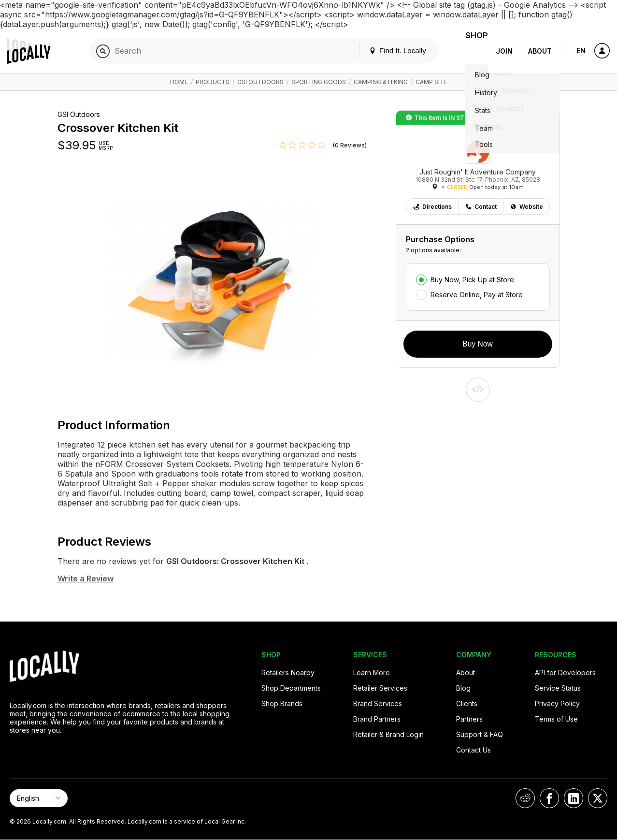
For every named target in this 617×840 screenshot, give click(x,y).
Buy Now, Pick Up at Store (472, 280)
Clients (467, 703)
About (540, 51)
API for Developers (565, 673)
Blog (463, 688)
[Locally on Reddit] (525, 798)
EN (581, 51)
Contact (481, 207)
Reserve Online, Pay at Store (477, 295)
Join (504, 51)
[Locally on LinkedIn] (574, 798)
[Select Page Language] (39, 798)
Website (526, 207)
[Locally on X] (598, 798)
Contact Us (474, 750)
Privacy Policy (557, 703)
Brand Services (378, 703)
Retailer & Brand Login (388, 734)
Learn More (372, 673)
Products (213, 82)
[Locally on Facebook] (549, 798)
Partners (469, 719)
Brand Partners (377, 719)
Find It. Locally (386, 51)
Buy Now (477, 344)
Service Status (558, 688)
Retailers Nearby (288, 673)
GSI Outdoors (260, 82)
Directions (432, 207)
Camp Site (431, 82)
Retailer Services (380, 688)
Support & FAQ (480, 734)
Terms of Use (556, 719)
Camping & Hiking (381, 82)
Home (179, 82)
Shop (471, 51)
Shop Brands (282, 703)
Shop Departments (291, 688)
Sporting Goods (319, 82)
